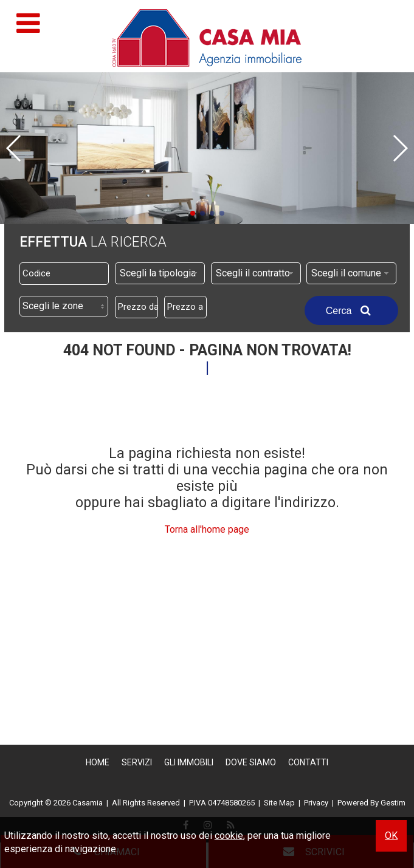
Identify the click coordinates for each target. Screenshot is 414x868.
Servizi (137, 762)
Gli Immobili (189, 762)
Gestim (393, 803)
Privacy (316, 803)
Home (98, 762)
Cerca (351, 310)
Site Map (279, 803)
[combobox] (160, 273)
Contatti (308, 762)
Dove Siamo (251, 762)
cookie (229, 836)
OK (391, 836)
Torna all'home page (207, 529)
